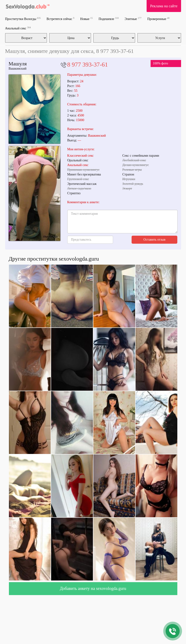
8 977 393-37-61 (88, 65)
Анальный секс (18, 28)
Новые (86, 19)
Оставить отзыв (155, 240)
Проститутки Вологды (23, 19)
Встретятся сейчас (61, 19)
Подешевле (109, 19)
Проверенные (158, 19)
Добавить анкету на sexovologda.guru (93, 588)
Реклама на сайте (164, 6)
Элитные (133, 19)
